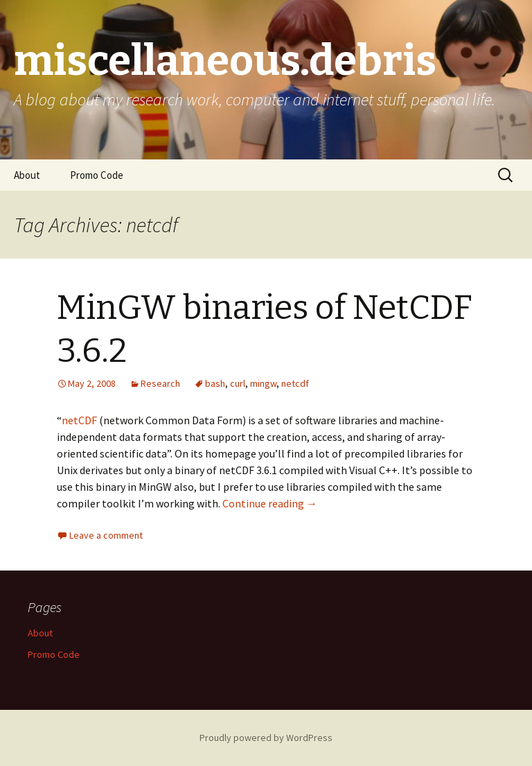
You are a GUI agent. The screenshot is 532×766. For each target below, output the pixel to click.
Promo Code (97, 175)
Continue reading (270, 503)
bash (215, 383)
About (27, 175)
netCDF (79, 420)
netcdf (295, 383)
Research (160, 383)
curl (238, 383)
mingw (263, 383)
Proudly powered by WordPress (266, 738)
